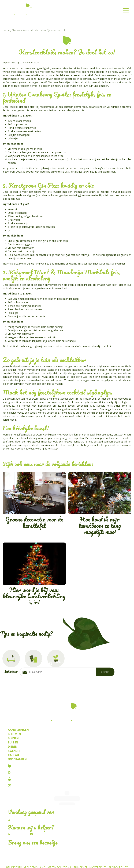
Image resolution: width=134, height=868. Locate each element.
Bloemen (38, 861)
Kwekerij (101, 861)
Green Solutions (59, 856)
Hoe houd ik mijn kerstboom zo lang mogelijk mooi (100, 504)
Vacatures (21, 772)
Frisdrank (116, 861)
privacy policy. (100, 683)
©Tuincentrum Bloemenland (26, 856)
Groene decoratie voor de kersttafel (34, 501)
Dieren (51, 861)
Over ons (20, 766)
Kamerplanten (69, 861)
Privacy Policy (118, 856)
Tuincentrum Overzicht (90, 856)
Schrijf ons (41, 822)
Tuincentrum (20, 861)
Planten (87, 861)
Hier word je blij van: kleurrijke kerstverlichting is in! (34, 575)
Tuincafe (20, 779)
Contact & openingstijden (33, 786)
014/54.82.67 (19, 822)
